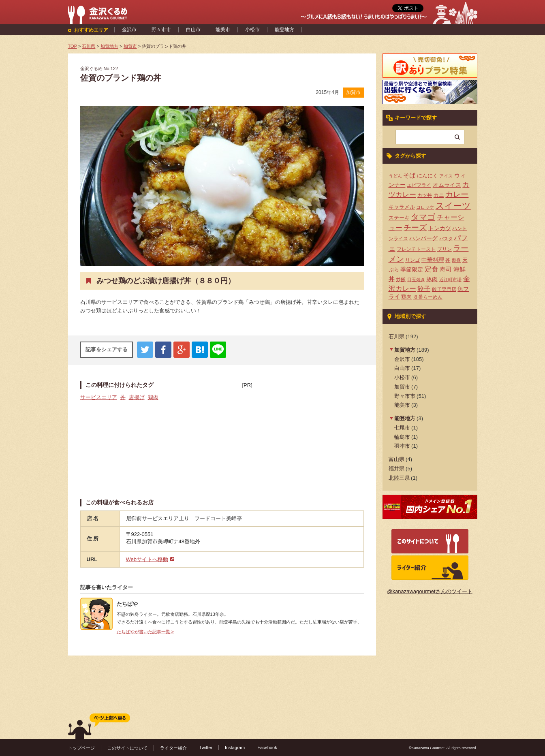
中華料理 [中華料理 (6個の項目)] (433, 260)
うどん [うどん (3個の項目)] (395, 176)
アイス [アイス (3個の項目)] (446, 176)
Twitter (206, 747)
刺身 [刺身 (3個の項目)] (456, 260)
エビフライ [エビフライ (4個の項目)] (419, 185)
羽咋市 (402, 446)
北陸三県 (399, 478)
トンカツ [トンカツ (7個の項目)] (440, 228)
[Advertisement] (303, 440)
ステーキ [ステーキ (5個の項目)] (399, 218)
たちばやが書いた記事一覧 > (145, 632)
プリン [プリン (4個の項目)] (445, 249)
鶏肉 (153, 397)
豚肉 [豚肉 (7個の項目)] (432, 279)
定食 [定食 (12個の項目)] (432, 269)
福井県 (396, 469)
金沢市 (129, 30)
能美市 (223, 30)
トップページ (81, 748)
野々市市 (161, 30)
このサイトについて (127, 748)
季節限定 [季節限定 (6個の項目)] (412, 270)
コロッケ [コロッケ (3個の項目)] (425, 207)
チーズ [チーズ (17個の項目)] (415, 227)
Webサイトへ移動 (147, 559)
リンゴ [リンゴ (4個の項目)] (412, 260)
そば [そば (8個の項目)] (409, 175)
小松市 (252, 30)
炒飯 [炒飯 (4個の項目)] (401, 280)
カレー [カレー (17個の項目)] (457, 194)
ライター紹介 (173, 748)
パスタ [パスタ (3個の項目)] (446, 239)
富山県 (396, 459)
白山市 (193, 30)
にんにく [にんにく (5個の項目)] (427, 176)
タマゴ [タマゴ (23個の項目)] (423, 217)
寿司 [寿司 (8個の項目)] (446, 269)
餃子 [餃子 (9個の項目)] (424, 289)
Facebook (267, 747)
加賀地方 (405, 350)
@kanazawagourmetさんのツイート (430, 591)
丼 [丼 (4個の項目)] (448, 260)
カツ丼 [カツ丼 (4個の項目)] (425, 195)
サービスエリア (99, 397)
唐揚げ (137, 397)
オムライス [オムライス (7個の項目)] (447, 185)
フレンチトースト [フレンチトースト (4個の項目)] (416, 249)
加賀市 (353, 92)
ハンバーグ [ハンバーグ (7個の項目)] (423, 238)
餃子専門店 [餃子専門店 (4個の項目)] (444, 289)
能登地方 (284, 30)
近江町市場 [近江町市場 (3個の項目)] (450, 280)
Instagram (235, 747)
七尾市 (402, 428)
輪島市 (402, 437)
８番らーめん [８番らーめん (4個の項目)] (428, 297)
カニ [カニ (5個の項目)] (439, 195)
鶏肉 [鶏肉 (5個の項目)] (406, 297)
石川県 (396, 336)
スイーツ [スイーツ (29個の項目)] (453, 206)
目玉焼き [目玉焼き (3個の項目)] (416, 280)
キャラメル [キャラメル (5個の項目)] (402, 207)
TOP (73, 46)
